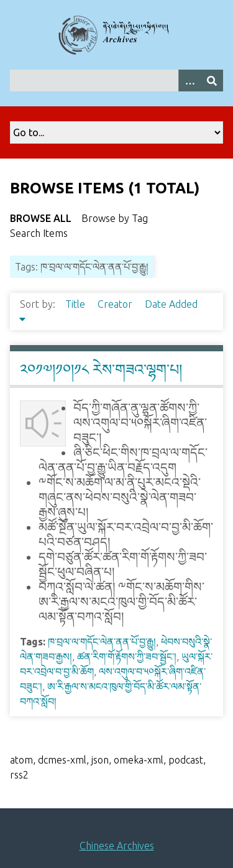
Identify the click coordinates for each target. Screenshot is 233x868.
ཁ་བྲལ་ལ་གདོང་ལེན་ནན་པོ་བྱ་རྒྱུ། (102, 642)
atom (21, 760)
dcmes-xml (62, 760)
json (100, 760)
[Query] (116, 81)
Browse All (41, 218)
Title (76, 304)
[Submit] (212, 81)
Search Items (39, 233)
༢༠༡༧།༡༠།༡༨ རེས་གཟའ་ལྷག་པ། (101, 370)
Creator (116, 304)
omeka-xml (139, 760)
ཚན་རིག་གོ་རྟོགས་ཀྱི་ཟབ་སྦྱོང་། (127, 657)
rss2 (19, 775)
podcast (186, 760)
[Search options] (190, 81)
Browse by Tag (115, 218)
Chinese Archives (117, 846)
